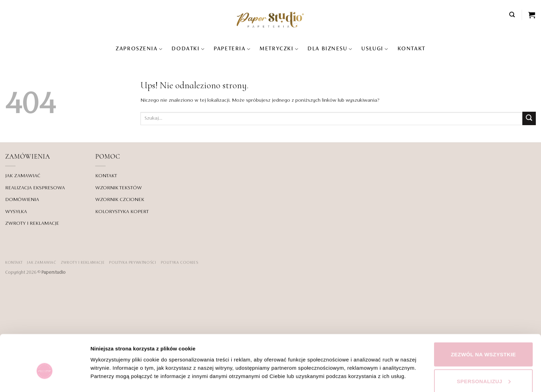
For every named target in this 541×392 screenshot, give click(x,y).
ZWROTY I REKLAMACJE (32, 223)
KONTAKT (411, 49)
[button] (512, 15)
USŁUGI (375, 49)
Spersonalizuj (484, 345)
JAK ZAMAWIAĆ (23, 176)
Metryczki (279, 49)
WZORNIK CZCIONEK (120, 200)
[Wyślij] (529, 118)
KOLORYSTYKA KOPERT (122, 212)
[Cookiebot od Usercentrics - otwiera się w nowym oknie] (45, 379)
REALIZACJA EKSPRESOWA (35, 188)
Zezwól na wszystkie (484, 318)
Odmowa (483, 371)
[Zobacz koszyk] (532, 15)
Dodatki (188, 49)
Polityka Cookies (180, 263)
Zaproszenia (139, 49)
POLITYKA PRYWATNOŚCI (132, 263)
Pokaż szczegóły (111, 358)
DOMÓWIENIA (22, 200)
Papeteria (232, 49)
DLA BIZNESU (330, 49)
